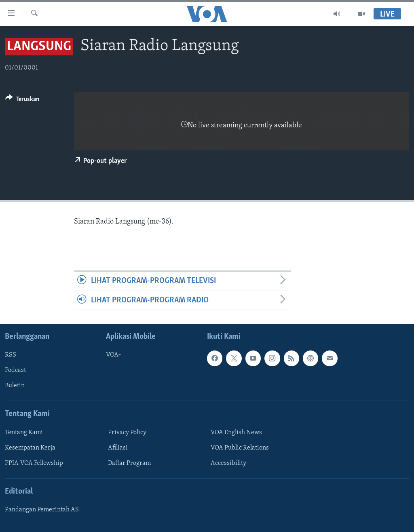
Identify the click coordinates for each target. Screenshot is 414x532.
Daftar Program (129, 463)
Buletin (15, 386)
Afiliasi (118, 448)
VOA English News (236, 433)
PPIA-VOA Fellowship (34, 463)
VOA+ (114, 355)
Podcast (15, 370)
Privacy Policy (127, 433)
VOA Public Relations (240, 448)
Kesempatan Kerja (30, 448)
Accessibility (228, 463)
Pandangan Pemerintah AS (42, 510)
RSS (11, 355)
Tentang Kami (24, 433)
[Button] (22, 100)
